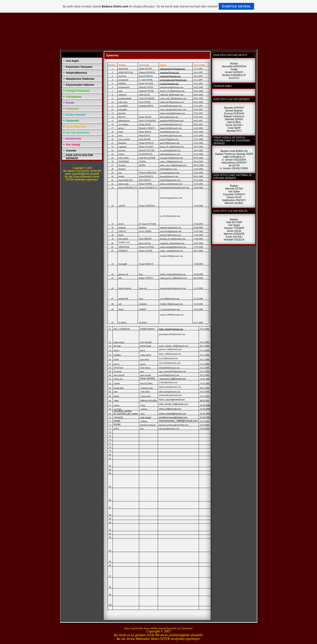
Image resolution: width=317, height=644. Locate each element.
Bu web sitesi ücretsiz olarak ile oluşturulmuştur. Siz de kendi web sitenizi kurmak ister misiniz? (158, 6)
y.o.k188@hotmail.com (170, 299)
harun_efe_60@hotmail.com (172, 147)
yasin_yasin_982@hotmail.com (173, 98)
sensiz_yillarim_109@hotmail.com (174, 346)
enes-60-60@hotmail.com (170, 363)
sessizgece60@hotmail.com (172, 158)
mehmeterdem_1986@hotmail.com (178, 421)
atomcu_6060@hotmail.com (172, 315)
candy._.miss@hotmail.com (172, 251)
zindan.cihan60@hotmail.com (173, 414)
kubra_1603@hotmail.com (170, 354)
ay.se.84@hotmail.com (169, 358)
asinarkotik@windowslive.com (173, 288)
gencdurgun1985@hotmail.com (172, 334)
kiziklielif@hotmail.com (170, 180)
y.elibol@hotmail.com (168, 382)
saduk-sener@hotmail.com (170, 387)
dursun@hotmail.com (169, 176)
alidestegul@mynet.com (170, 154)
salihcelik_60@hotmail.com (172, 95)
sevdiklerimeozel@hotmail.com (173, 417)
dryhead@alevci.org (168, 169)
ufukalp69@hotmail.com (169, 368)
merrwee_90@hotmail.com (170, 349)
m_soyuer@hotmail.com (170, 150)
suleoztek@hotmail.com (169, 429)
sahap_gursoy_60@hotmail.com (173, 278)
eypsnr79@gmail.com (169, 139)
